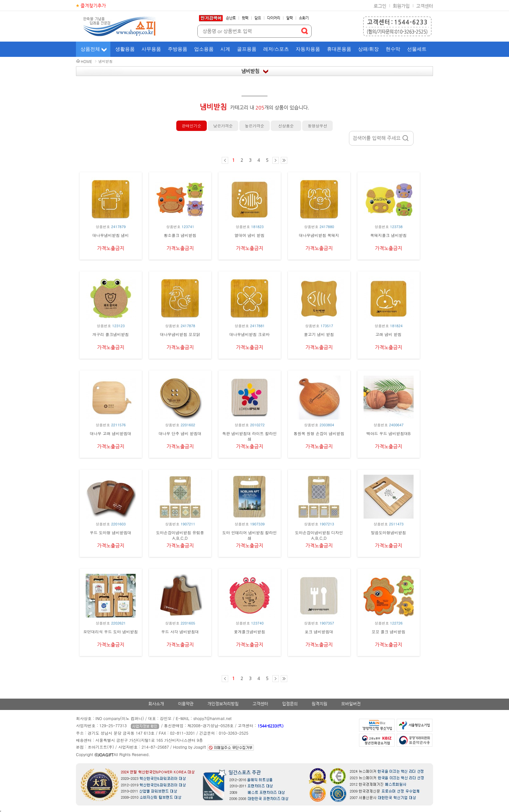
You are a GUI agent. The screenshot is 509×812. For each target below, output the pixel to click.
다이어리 (274, 18)
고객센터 (425, 6)
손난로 (231, 18)
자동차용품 (308, 49)
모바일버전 (351, 704)
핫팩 (245, 18)
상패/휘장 (368, 49)
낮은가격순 (223, 126)
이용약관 (186, 704)
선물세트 (417, 49)
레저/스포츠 (276, 49)
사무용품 (151, 49)
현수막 (393, 49)
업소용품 (204, 49)
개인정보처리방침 (223, 704)
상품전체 (90, 49)
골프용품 (247, 49)
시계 (225, 49)
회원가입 (401, 6)
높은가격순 (255, 126)
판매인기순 (192, 126)
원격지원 (319, 704)
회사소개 (156, 704)
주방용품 (178, 49)
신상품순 (286, 126)
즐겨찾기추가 (93, 6)
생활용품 (125, 49)
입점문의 (290, 704)
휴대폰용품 (339, 49)
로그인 (380, 6)
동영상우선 (317, 126)
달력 (290, 18)
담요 (258, 18)
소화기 (304, 18)
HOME (86, 62)
